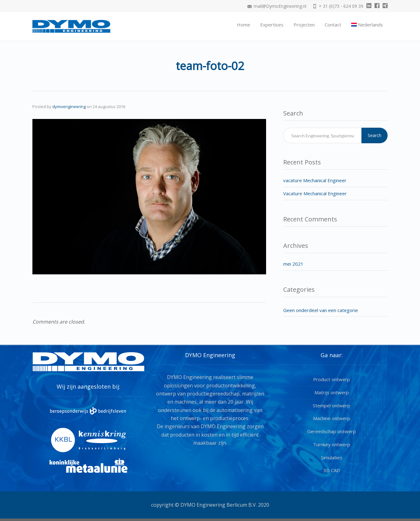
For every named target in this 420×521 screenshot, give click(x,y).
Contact (333, 25)
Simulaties (332, 457)
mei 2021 (293, 264)
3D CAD (332, 470)
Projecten (304, 25)
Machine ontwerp (332, 418)
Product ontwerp (332, 379)
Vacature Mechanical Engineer (315, 193)
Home (243, 25)
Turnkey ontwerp (332, 444)
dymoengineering (69, 107)
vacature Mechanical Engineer (315, 180)
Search (375, 135)
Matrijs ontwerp (332, 392)
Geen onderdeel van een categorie (321, 310)
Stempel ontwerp (332, 405)
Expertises (272, 25)
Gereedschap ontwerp (332, 431)
